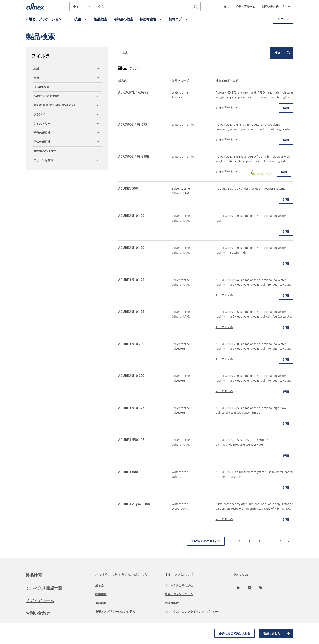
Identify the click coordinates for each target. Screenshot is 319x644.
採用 (226, 6)
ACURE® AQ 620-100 (134, 504)
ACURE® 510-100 (131, 216)
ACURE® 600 (128, 472)
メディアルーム (245, 6)
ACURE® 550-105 (131, 440)
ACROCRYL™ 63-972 (133, 92)
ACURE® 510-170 (131, 248)
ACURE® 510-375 (131, 408)
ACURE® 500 (128, 188)
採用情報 (101, 594)
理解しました (277, 633)
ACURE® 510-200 (131, 344)
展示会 (99, 585)
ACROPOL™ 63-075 (133, 124)
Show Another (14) (206, 541)
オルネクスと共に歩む (179, 585)
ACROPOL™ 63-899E (134, 156)
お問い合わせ (270, 6)
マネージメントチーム (179, 594)
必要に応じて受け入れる (235, 633)
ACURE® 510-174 (131, 280)
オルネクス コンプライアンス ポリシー (192, 612)
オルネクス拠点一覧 (44, 588)
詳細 (286, 108)
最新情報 (101, 603)
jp (288, 7)
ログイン (283, 19)
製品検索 (34, 575)
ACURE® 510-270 (131, 376)
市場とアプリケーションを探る (115, 612)
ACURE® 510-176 (131, 312)
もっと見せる (227, 108)
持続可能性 (172, 603)
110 (279, 541)
